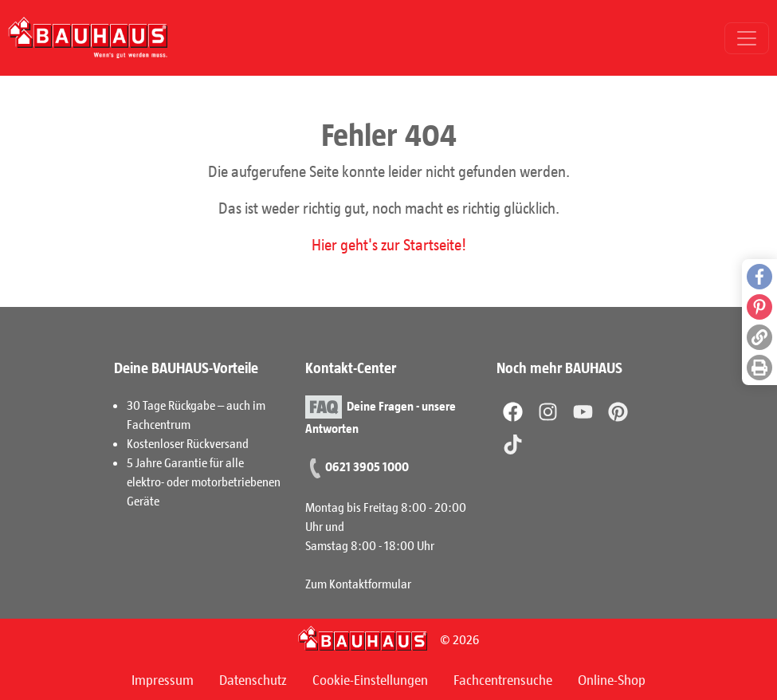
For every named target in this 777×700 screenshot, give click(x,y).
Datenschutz (253, 679)
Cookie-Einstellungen (370, 679)
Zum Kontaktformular (358, 583)
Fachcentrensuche (503, 679)
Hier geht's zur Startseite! (389, 244)
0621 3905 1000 (367, 466)
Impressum (163, 679)
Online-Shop (612, 679)
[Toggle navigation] (747, 38)
